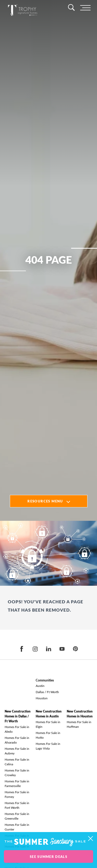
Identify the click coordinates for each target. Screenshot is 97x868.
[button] (90, 839)
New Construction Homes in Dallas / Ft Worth (18, 716)
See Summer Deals (48, 856)
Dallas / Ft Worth (47, 692)
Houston (42, 698)
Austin (40, 686)
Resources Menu (45, 501)
